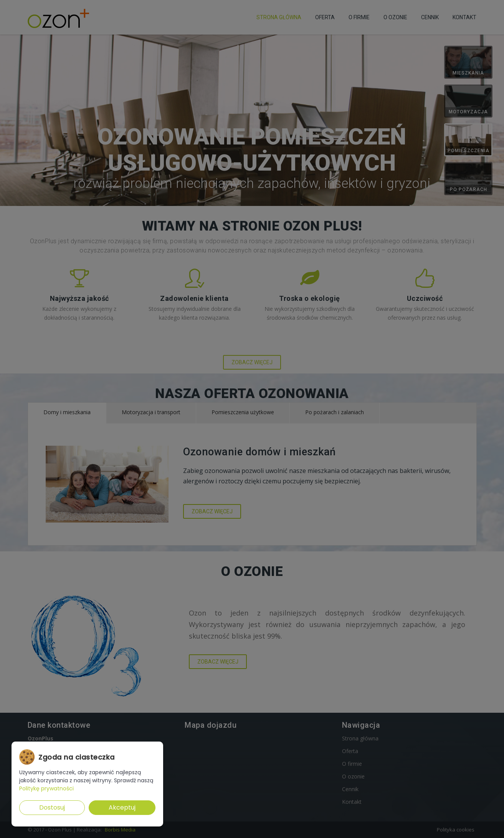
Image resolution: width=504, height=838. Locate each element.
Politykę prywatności (46, 788)
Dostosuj (52, 807)
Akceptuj (122, 807)
